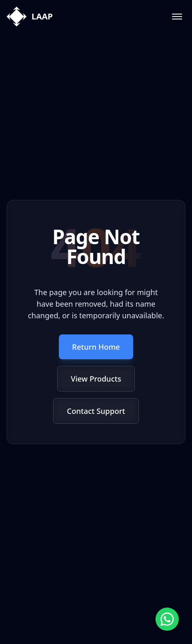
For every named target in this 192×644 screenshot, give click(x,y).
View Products (96, 379)
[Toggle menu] (177, 17)
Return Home (96, 347)
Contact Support (96, 411)
